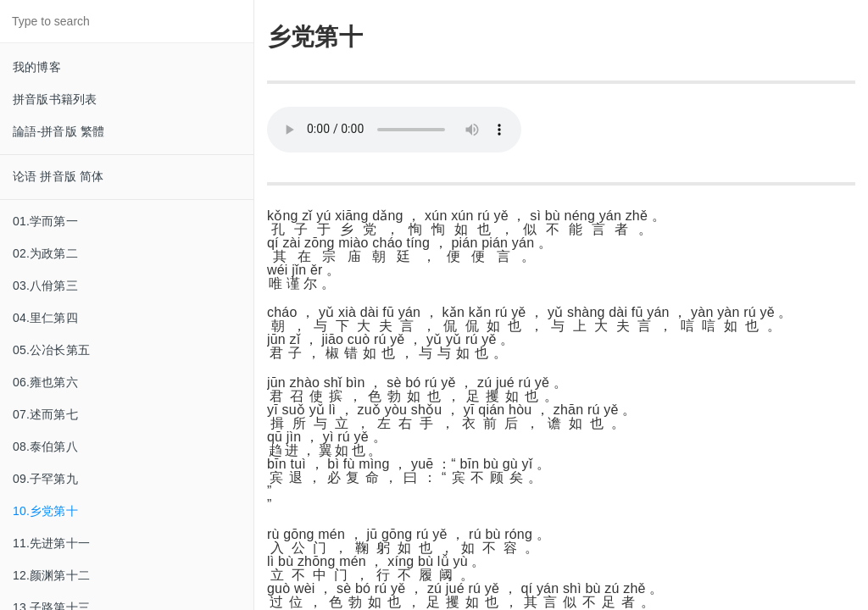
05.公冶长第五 (51, 350)
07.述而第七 (45, 414)
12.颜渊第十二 (51, 575)
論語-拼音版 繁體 (58, 131)
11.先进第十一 (51, 543)
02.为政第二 (45, 253)
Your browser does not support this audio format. (394, 130)
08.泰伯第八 (45, 446)
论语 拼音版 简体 (58, 176)
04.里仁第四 (45, 318)
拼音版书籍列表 (55, 99)
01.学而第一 (45, 221)
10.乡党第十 (45, 511)
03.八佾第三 (45, 286)
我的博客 (37, 67)
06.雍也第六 (45, 382)
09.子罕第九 (45, 479)
